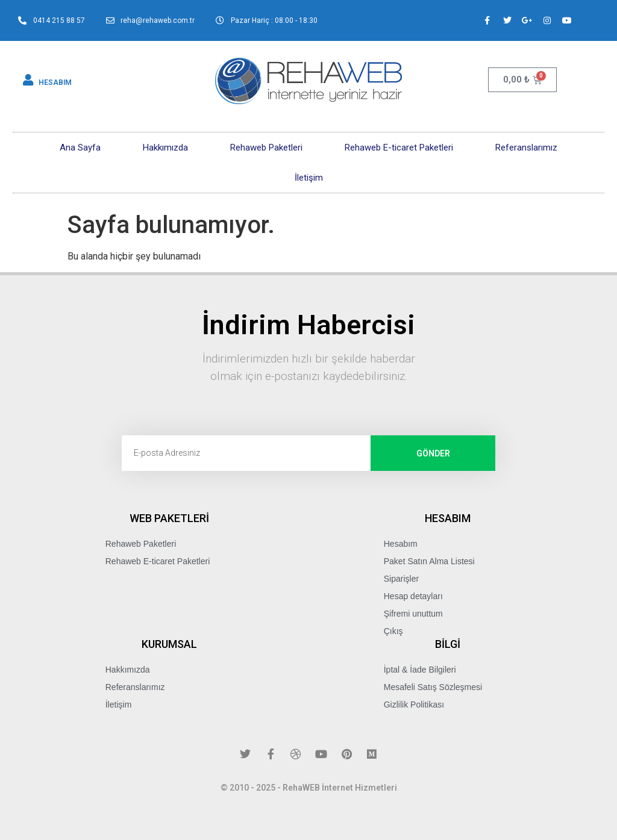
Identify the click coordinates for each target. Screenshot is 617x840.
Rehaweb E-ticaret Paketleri (399, 148)
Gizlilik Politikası (414, 705)
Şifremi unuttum (413, 614)
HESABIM (55, 82)
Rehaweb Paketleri (266, 148)
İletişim (309, 178)
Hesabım (401, 544)
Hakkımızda (165, 148)
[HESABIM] (28, 80)
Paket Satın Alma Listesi (429, 561)
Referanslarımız (526, 148)
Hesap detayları (413, 596)
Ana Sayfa (80, 148)
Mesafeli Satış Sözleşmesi (433, 687)
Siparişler (401, 579)
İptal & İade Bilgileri (420, 670)
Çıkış (393, 631)
